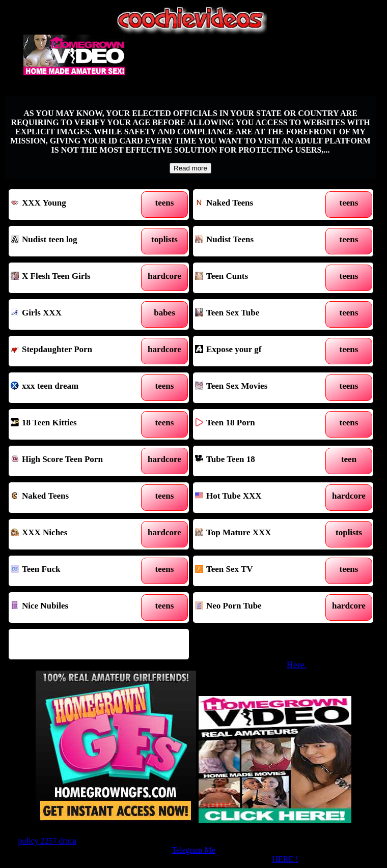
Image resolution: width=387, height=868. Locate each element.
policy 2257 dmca (47, 841)
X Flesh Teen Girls (76, 278)
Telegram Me (193, 850)
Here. (297, 665)
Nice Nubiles (76, 607)
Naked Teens (260, 205)
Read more (190, 168)
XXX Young (76, 205)
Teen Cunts (260, 278)
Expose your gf (260, 351)
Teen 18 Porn (260, 424)
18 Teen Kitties (76, 424)
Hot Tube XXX (260, 498)
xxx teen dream (76, 388)
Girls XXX (76, 314)
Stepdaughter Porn (76, 351)
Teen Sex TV (260, 571)
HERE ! (285, 859)
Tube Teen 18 (260, 461)
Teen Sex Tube (260, 314)
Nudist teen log (76, 241)
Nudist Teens (260, 241)
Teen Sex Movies (260, 388)
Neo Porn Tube (260, 607)
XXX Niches (76, 534)
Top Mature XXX (260, 534)
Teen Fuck (76, 571)
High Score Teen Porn (76, 461)
